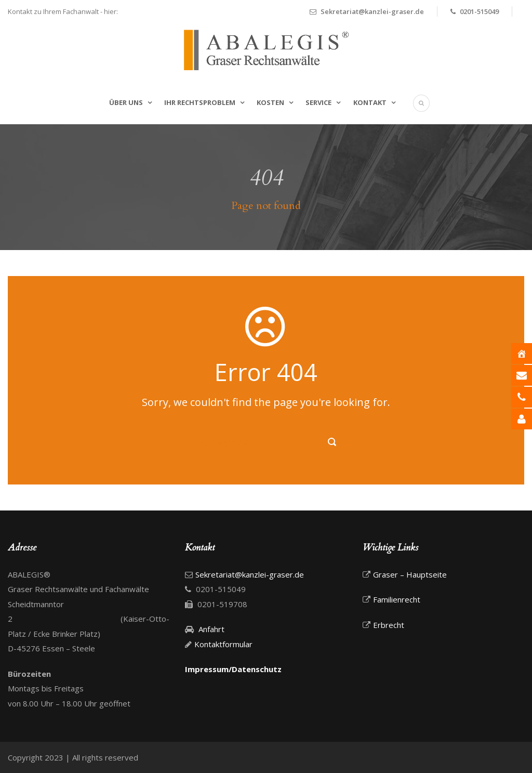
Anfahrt (210, 629)
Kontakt (370, 102)
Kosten (270, 102)
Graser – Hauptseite (410, 574)
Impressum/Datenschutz (233, 669)
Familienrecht (397, 599)
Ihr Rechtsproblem (200, 102)
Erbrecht (389, 625)
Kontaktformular (223, 644)
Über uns (126, 102)
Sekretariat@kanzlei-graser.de (372, 11)
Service (318, 102)
